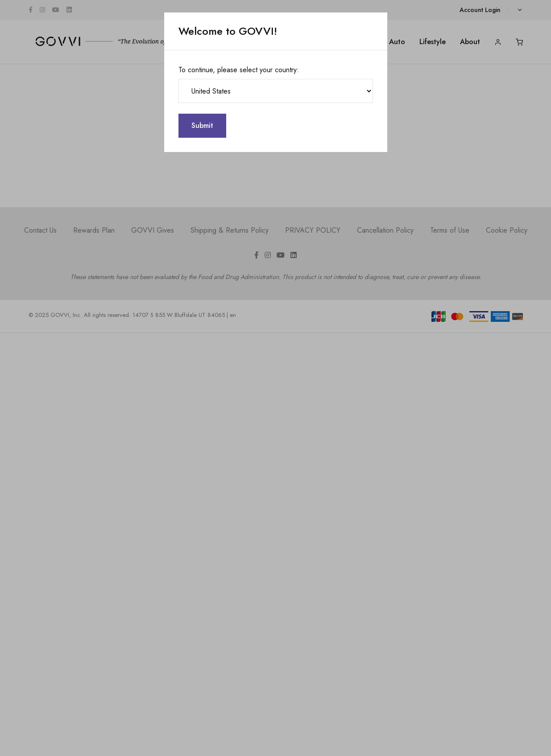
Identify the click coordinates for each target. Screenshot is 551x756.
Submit (202, 125)
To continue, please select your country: (239, 70)
